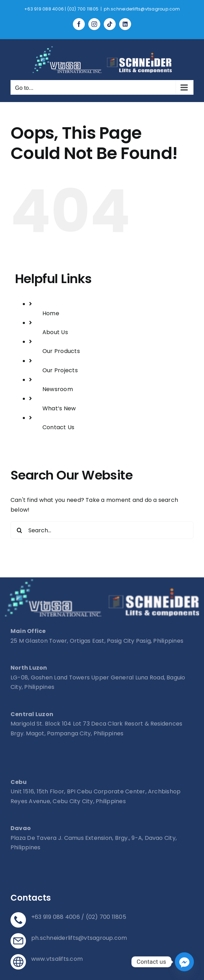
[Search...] (102, 530)
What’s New (59, 408)
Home (51, 313)
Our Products (61, 351)
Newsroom (58, 389)
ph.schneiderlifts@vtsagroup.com (142, 9)
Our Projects (60, 370)
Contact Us (58, 427)
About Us (55, 332)
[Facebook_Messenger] (184, 962)
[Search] (19, 530)
